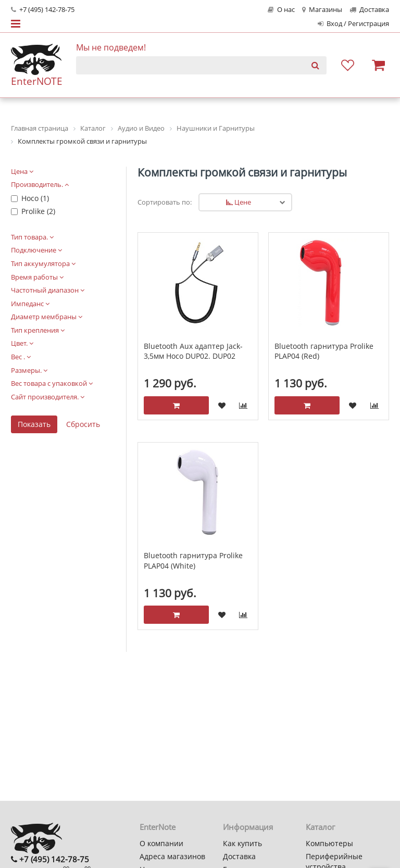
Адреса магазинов (172, 856)
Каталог (320, 827)
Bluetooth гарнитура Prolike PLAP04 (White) (193, 561)
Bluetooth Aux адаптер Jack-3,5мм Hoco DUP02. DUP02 (193, 351)
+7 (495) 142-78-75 (43, 10)
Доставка (369, 10)
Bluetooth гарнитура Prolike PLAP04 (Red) (324, 351)
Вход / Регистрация (353, 24)
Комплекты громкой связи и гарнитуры (242, 172)
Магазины (322, 10)
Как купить (242, 843)
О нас (281, 10)
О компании (161, 843)
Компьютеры (329, 843)
